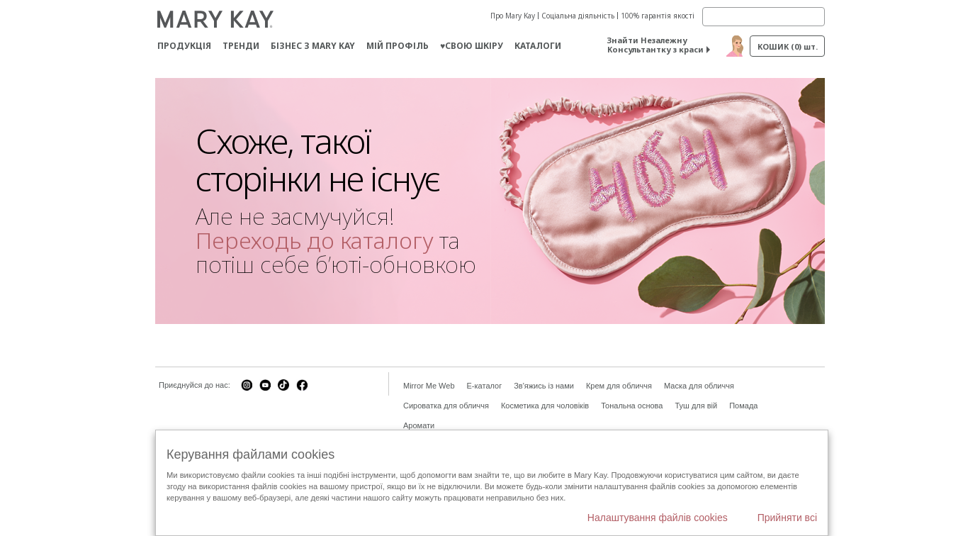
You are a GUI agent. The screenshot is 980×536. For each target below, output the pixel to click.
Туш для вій (696, 406)
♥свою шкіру (472, 46)
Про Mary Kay (513, 16)
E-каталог (485, 386)
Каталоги (538, 46)
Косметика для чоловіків (545, 406)
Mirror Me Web (429, 386)
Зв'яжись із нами (544, 386)
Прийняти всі (787, 518)
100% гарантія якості (658, 16)
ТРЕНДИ (241, 46)
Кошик (788, 46)
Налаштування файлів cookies (658, 518)
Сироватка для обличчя (446, 406)
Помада (743, 406)
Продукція (184, 46)
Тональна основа (632, 406)
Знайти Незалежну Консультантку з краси (655, 45)
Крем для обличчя (619, 386)
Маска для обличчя (699, 386)
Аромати (419, 425)
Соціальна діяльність (578, 16)
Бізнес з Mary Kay (313, 46)
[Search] (764, 17)
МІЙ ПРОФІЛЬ (398, 46)
